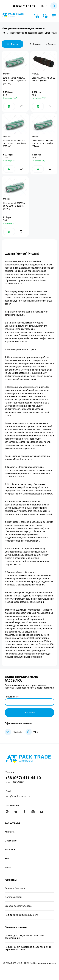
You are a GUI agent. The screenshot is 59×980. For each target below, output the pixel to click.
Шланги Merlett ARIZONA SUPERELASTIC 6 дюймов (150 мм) (14, 81)
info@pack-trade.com (19, 796)
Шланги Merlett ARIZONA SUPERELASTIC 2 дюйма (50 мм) (14, 206)
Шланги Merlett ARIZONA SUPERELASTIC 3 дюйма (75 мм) (43, 143)
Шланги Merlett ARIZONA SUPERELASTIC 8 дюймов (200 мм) (14, 143)
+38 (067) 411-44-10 (23, 6)
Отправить (29, 713)
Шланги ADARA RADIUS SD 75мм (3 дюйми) (44, 79)
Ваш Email (11, 697)
